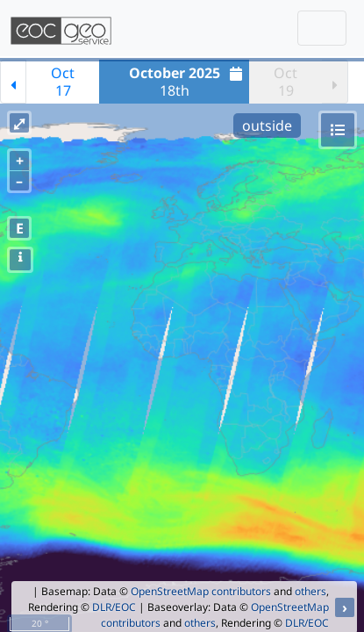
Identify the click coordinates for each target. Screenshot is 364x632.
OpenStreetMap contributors (201, 591)
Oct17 (63, 82)
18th (188, 82)
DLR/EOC (114, 607)
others (310, 591)
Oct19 (285, 82)
